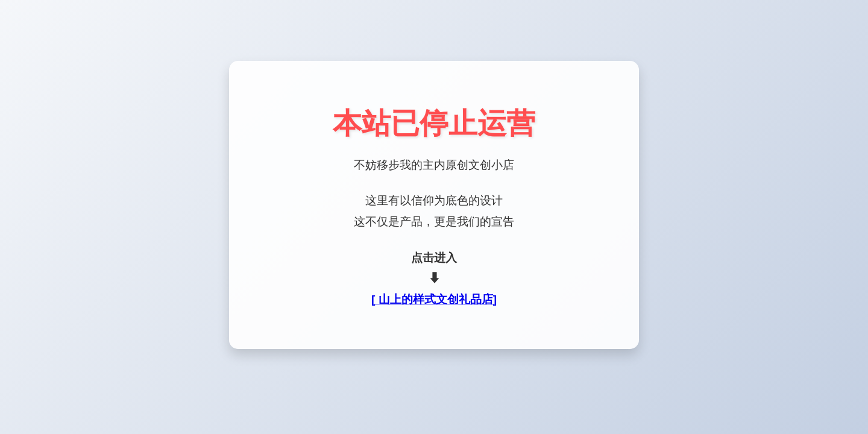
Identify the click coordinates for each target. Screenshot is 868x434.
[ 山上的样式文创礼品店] (434, 299)
